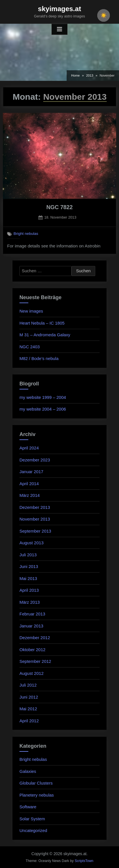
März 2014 (30, 495)
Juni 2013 (29, 566)
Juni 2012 (29, 697)
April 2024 (29, 448)
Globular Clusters (36, 783)
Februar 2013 (32, 614)
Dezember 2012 (35, 638)
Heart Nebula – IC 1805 (42, 323)
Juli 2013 (28, 555)
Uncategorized (33, 830)
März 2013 (30, 602)
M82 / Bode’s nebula (39, 358)
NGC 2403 (30, 347)
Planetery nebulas (37, 795)
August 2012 (31, 673)
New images (31, 311)
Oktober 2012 (32, 650)
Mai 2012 (28, 709)
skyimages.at (60, 9)
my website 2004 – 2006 (43, 409)
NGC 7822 (59, 207)
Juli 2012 (28, 685)
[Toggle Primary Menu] (59, 29)
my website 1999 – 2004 (43, 397)
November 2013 (35, 519)
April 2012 (29, 721)
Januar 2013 (31, 626)
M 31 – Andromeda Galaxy (45, 335)
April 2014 (29, 484)
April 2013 (29, 590)
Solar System (32, 819)
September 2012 (35, 661)
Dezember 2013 (35, 507)
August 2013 (31, 543)
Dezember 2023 (35, 460)
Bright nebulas (26, 234)
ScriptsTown (84, 861)
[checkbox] (104, 15)
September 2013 (35, 531)
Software (28, 807)
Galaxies (28, 771)
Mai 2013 (28, 578)
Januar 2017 (31, 472)
